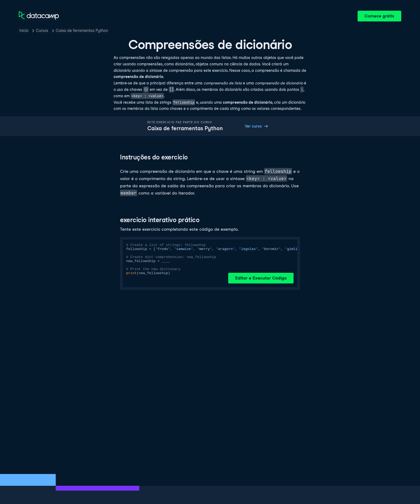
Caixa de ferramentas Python (82, 31)
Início (24, 31)
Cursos (42, 31)
